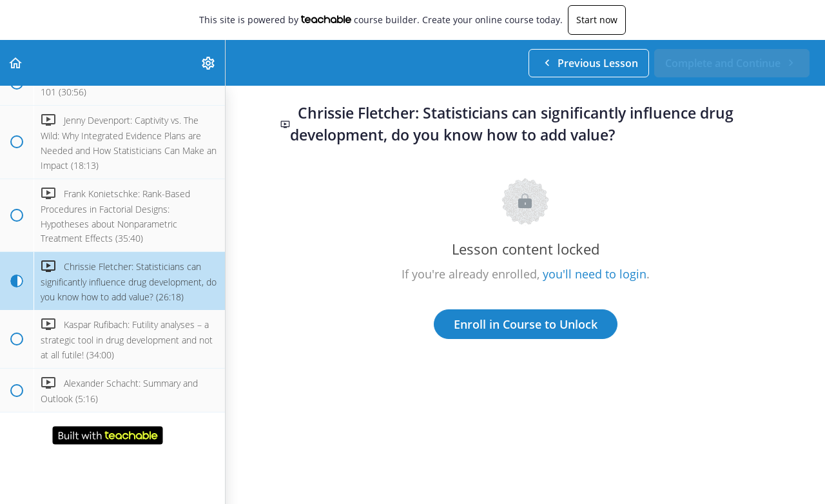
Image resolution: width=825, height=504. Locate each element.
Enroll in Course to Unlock (526, 324)
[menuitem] (209, 63)
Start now (597, 20)
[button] (16, 63)
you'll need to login (595, 274)
